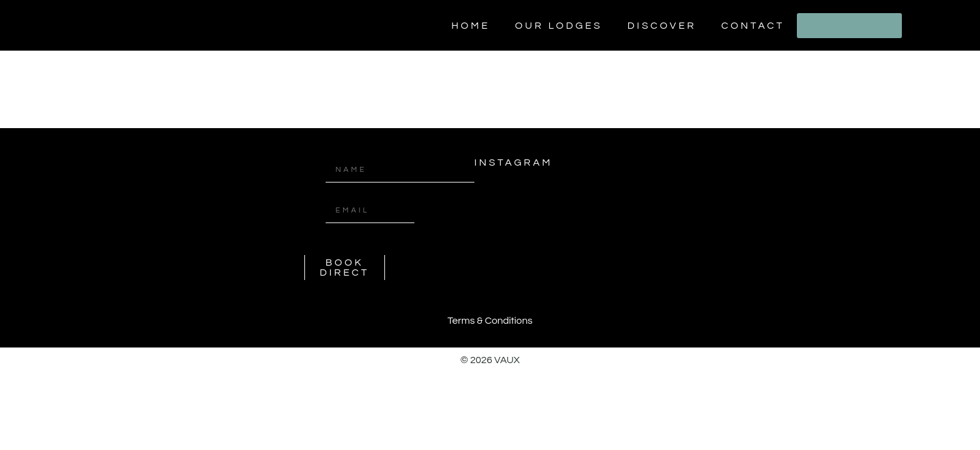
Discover (662, 26)
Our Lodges (559, 26)
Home (471, 26)
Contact (753, 26)
